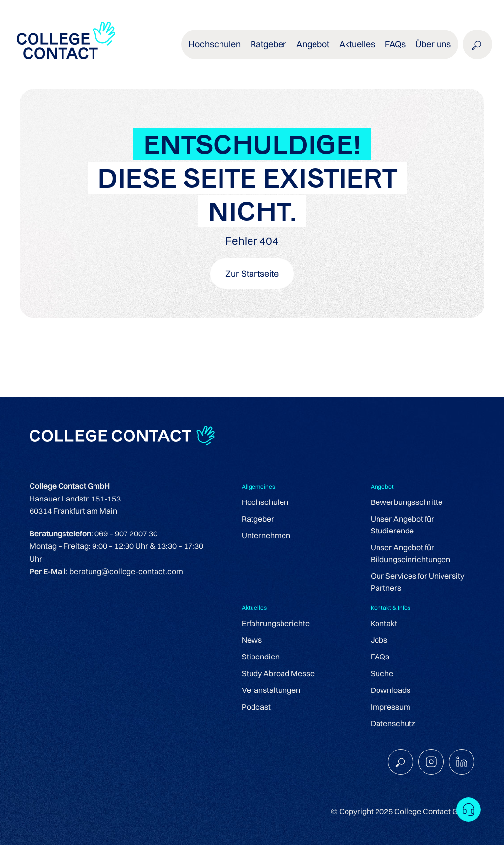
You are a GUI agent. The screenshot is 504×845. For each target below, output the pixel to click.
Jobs (379, 640)
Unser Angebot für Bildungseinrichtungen (410, 553)
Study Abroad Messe (278, 673)
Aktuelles (357, 44)
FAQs (395, 44)
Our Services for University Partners (417, 582)
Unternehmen (266, 535)
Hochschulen (215, 44)
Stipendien (261, 657)
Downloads (391, 690)
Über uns (433, 44)
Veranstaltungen (271, 690)
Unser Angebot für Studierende (402, 525)
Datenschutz (393, 723)
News (252, 640)
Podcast (256, 707)
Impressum (391, 707)
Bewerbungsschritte (407, 502)
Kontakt (384, 623)
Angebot (313, 44)
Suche (382, 673)
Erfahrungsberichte (276, 623)
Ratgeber (268, 44)
